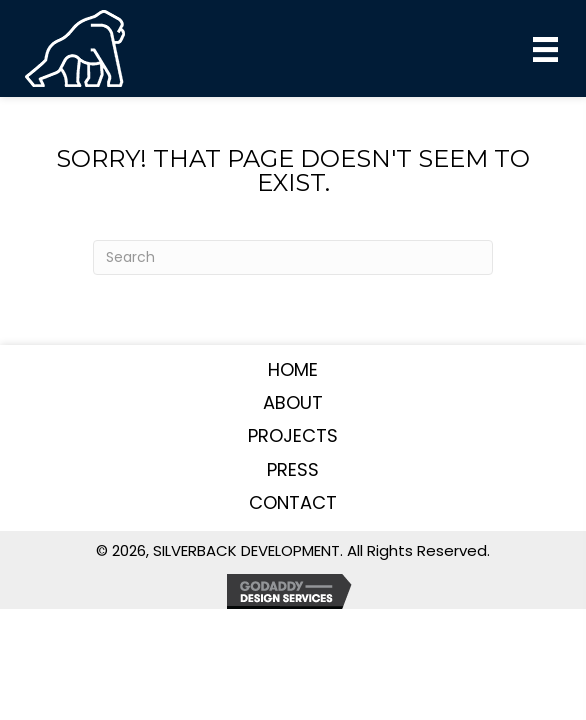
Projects (293, 435)
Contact (293, 502)
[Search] (293, 257)
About (293, 402)
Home (293, 369)
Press (293, 469)
